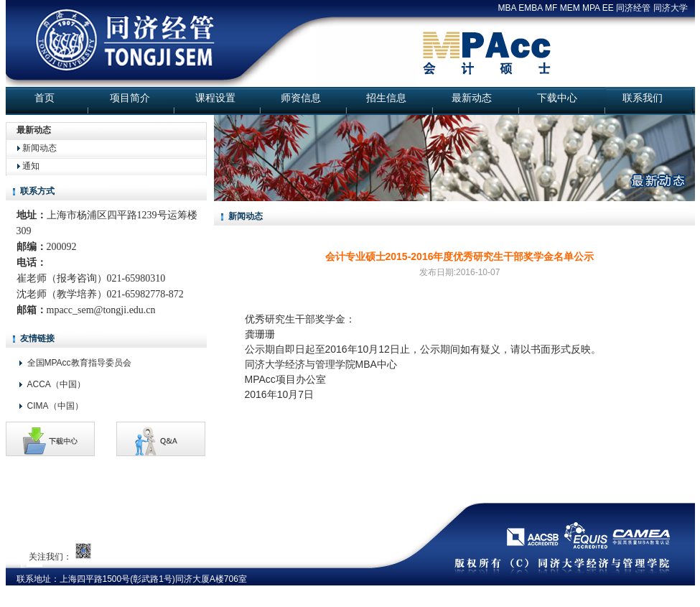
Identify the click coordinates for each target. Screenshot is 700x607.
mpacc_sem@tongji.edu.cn (101, 310)
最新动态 (472, 98)
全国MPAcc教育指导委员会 (79, 363)
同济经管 (633, 8)
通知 (31, 166)
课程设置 (215, 98)
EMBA (530, 8)
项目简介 (130, 98)
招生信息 (386, 98)
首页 (45, 98)
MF (551, 8)
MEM (570, 8)
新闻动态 (39, 148)
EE (608, 8)
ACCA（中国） (56, 384)
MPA (591, 8)
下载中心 (557, 98)
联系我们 (643, 98)
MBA (507, 8)
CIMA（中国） (55, 406)
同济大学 (671, 8)
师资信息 (301, 98)
